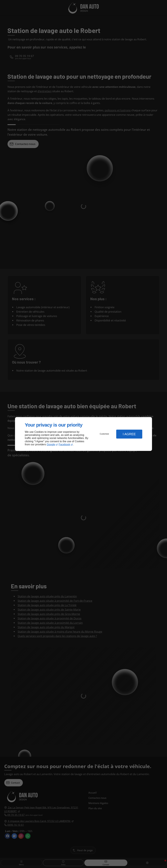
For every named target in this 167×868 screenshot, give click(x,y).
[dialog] (83, 434)
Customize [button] (104, 434)
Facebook (64, 444)
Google (51, 444)
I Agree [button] (129, 434)
